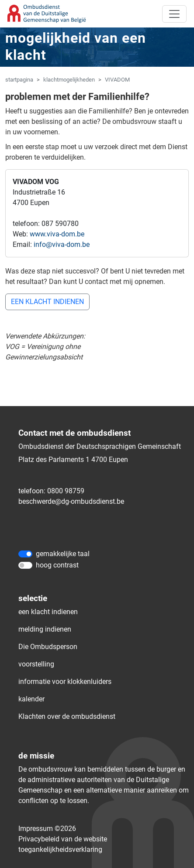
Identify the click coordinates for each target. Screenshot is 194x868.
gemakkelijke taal (63, 554)
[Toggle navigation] (174, 14)
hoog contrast (57, 565)
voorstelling (36, 664)
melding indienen (45, 629)
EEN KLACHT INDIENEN (47, 302)
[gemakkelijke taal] (25, 554)
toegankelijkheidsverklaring (60, 849)
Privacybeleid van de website (63, 839)
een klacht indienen (48, 612)
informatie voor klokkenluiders (65, 682)
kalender (31, 699)
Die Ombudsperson (48, 647)
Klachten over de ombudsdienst (67, 716)
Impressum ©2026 (47, 829)
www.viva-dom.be (57, 234)
